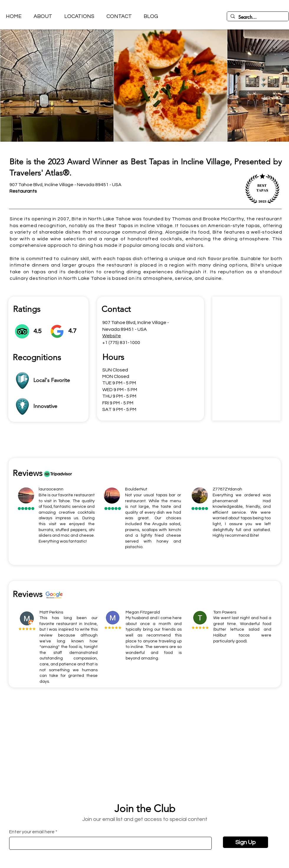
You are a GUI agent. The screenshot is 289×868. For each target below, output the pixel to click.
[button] (79, 16)
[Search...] (257, 17)
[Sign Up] (246, 842)
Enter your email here (32, 832)
